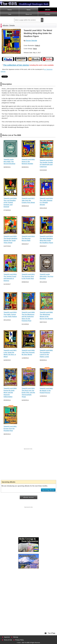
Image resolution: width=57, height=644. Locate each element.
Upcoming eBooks (48, 490)
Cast (10, 14)
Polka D (38, 46)
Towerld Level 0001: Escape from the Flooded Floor (10, 429)
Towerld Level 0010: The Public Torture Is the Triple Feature (10, 314)
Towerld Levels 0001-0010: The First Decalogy (46, 276)
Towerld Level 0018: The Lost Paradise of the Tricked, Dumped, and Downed (10, 202)
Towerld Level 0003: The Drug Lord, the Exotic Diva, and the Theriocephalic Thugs (28, 392)
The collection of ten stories (16, 65)
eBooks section (28, 497)
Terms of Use (8, 640)
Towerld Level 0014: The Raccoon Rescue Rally (28, 238)
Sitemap (16, 637)
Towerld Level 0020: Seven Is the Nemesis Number (28, 162)
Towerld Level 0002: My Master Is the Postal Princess (46, 391)
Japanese (7, 637)
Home (10, 10)
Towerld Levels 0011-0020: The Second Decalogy (9, 162)
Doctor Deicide (32, 41)
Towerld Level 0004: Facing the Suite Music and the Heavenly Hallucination (10, 392)
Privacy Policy (19, 640)
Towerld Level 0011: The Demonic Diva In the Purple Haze (28, 276)
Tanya (35, 49)
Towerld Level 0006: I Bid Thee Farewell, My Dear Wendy (28, 352)
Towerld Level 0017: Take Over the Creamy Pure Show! (28, 200)
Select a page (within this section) (29, 20)
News (29, 10)
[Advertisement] (28, 463)
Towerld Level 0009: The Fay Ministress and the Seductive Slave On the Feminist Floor (28, 316)
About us (29, 14)
